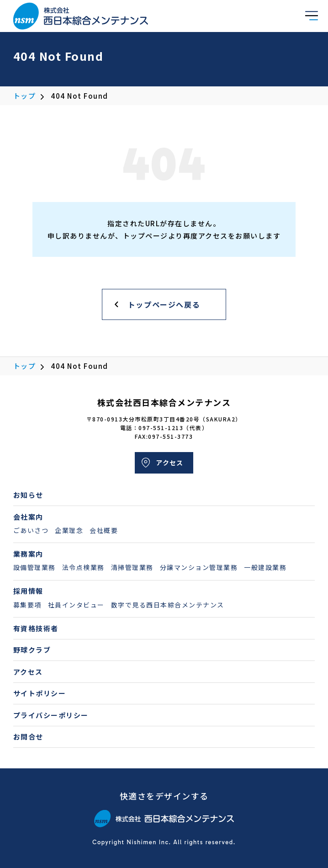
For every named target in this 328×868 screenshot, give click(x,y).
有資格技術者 (36, 628)
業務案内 (28, 554)
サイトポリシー (40, 693)
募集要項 (27, 605)
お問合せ (28, 737)
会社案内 (28, 517)
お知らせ (28, 495)
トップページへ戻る (164, 304)
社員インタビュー (76, 605)
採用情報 (28, 591)
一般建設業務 (265, 567)
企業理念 (69, 530)
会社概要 (104, 530)
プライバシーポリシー (51, 715)
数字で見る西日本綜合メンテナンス (168, 605)
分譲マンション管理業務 (199, 567)
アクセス (170, 463)
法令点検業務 (83, 567)
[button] (312, 15)
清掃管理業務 (132, 567)
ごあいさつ (31, 530)
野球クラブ (32, 650)
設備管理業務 (34, 567)
